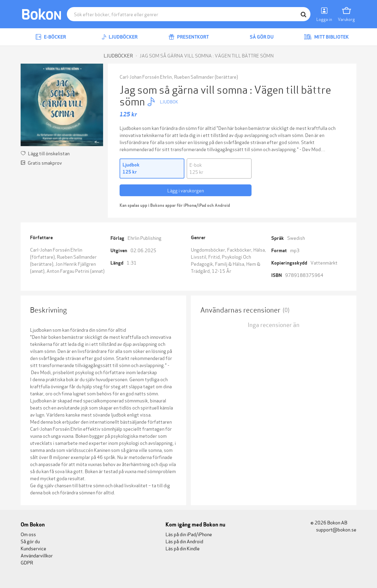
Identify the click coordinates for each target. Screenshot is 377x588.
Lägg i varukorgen (186, 190)
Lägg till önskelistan (45, 153)
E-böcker (51, 37)
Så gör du (257, 37)
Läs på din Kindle (183, 548)
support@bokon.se (333, 529)
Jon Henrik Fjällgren (76, 264)
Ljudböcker (120, 37)
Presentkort (189, 37)
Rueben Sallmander (194, 76)
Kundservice (33, 548)
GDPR (27, 562)
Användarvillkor (37, 555)
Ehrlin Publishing (144, 238)
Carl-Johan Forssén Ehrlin (146, 76)
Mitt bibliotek (326, 37)
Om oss (28, 534)
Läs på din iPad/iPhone (189, 534)
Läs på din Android (184, 541)
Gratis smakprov (41, 162)
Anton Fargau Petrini (68, 271)
